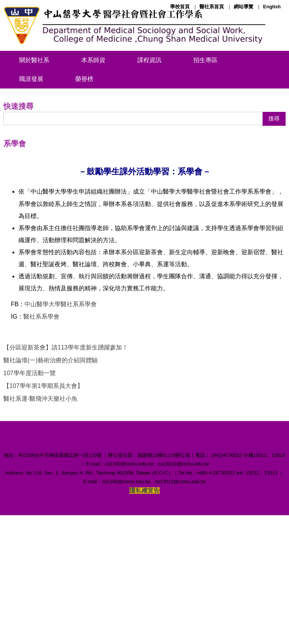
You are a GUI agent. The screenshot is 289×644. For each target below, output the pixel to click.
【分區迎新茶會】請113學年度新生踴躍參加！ (66, 449)
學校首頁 (180, 7)
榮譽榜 (84, 79)
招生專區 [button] (205, 60)
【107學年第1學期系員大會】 (43, 487)
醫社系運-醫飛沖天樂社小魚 (40, 500)
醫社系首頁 (212, 7)
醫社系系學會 (41, 418)
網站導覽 (243, 7)
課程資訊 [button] (149, 60)
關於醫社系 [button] (34, 60)
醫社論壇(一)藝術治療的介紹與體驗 (51, 462)
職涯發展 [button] (31, 79)
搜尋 (274, 220)
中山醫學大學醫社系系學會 (61, 405)
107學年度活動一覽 (30, 474)
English (272, 7)
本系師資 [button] (93, 60)
